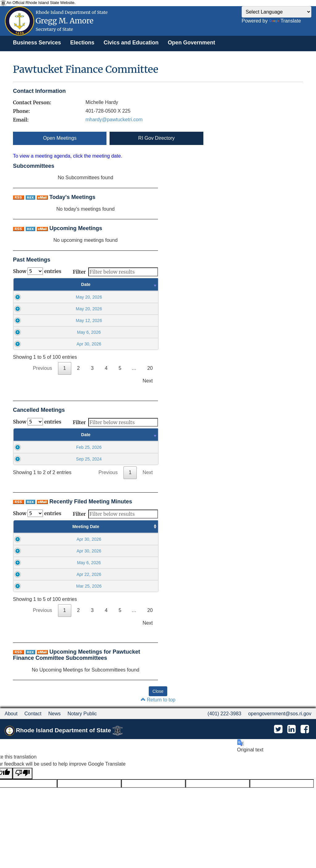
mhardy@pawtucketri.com (114, 120)
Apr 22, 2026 (35, 574)
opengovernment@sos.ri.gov (280, 714)
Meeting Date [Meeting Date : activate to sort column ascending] (35, 527)
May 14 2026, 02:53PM (129, 563)
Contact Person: (32, 102)
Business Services (37, 43)
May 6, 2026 (55, 332)
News (54, 714)
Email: (21, 120)
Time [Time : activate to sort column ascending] (127, 284)
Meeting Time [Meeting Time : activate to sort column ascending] (79, 527)
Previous (42, 368)
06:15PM (79, 574)
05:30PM (79, 551)
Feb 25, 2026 (55, 447)
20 (150, 368)
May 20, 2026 (55, 297)
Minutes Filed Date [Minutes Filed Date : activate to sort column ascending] (130, 527)
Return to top (158, 700)
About (11, 714)
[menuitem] (37, 43)
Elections (82, 43)
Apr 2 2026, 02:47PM (129, 586)
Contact (33, 714)
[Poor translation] (23, 773)
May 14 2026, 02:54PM (129, 539)
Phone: (21, 111)
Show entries (37, 271)
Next (148, 381)
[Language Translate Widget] (276, 12)
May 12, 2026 (55, 320)
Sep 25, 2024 (55, 459)
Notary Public (82, 714)
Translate (285, 21)
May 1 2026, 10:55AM (129, 574)
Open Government (191, 43)
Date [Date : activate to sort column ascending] (55, 284)
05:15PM (79, 539)
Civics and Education (131, 43)
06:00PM (79, 563)
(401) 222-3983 (225, 714)
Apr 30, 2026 (55, 344)
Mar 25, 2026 (35, 586)
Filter (115, 272)
